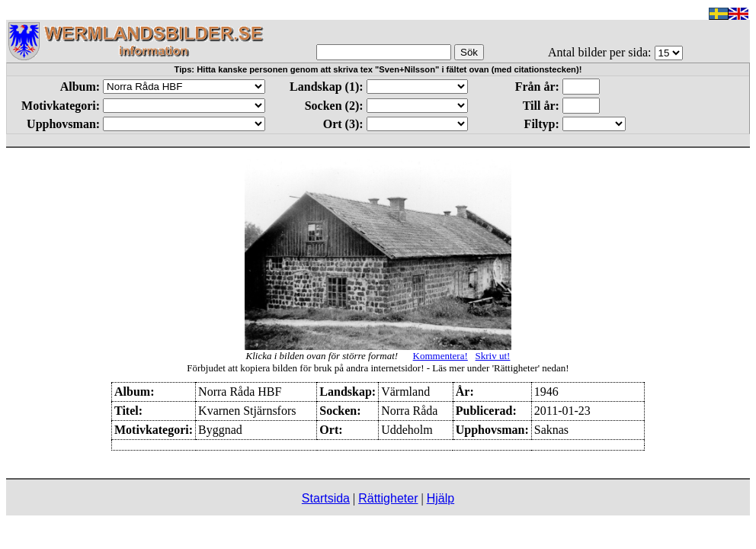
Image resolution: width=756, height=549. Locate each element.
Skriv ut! (493, 356)
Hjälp (440, 498)
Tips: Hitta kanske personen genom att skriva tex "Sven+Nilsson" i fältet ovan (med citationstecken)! (378, 69)
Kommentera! (440, 356)
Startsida (326, 498)
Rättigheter (388, 498)
